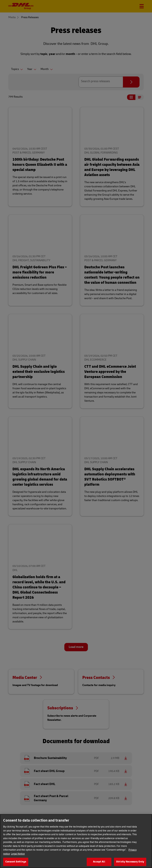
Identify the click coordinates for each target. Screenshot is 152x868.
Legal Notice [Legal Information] (18, 857)
